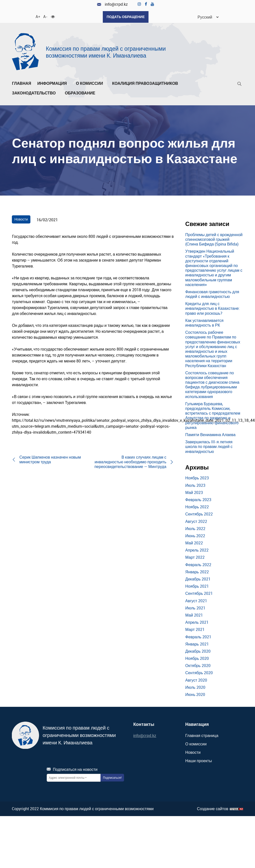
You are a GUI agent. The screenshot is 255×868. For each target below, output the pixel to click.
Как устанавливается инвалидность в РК (204, 323)
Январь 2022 (197, 572)
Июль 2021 (195, 608)
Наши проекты (199, 760)
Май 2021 (194, 615)
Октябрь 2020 (198, 665)
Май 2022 (194, 543)
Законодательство (35, 93)
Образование (81, 93)
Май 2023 (194, 492)
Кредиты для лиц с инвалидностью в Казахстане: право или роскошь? (212, 308)
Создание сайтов (213, 809)
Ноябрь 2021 (197, 586)
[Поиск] (239, 84)
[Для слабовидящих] (53, 16)
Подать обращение (126, 17)
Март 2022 (195, 557)
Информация (53, 83)
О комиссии (91, 83)
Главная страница (202, 735)
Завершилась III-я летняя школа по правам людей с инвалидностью (209, 446)
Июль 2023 (195, 485)
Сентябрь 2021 (199, 593)
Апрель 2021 (197, 622)
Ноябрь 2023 (197, 478)
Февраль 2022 (198, 564)
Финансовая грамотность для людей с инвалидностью (212, 294)
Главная (21, 83)
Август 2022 (196, 521)
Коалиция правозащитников (145, 83)
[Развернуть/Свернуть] (68, 85)
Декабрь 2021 (198, 579)
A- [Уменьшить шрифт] (45, 16)
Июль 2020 (195, 687)
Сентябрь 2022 (199, 514)
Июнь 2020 (195, 694)
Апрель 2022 (197, 550)
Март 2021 (195, 629)
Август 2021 (196, 601)
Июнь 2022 (195, 535)
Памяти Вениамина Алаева (210, 434)
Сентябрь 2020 (199, 673)
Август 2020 (196, 680)
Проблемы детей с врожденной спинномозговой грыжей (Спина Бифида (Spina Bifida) (214, 239)
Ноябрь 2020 (197, 658)
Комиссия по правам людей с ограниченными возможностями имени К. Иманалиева (106, 52)
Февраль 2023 (198, 499)
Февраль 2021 (198, 637)
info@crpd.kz (112, 4)
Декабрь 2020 (198, 651)
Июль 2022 (195, 528)
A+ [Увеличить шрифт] (37, 16)
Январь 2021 (197, 644)
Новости (21, 219)
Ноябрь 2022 (197, 507)
